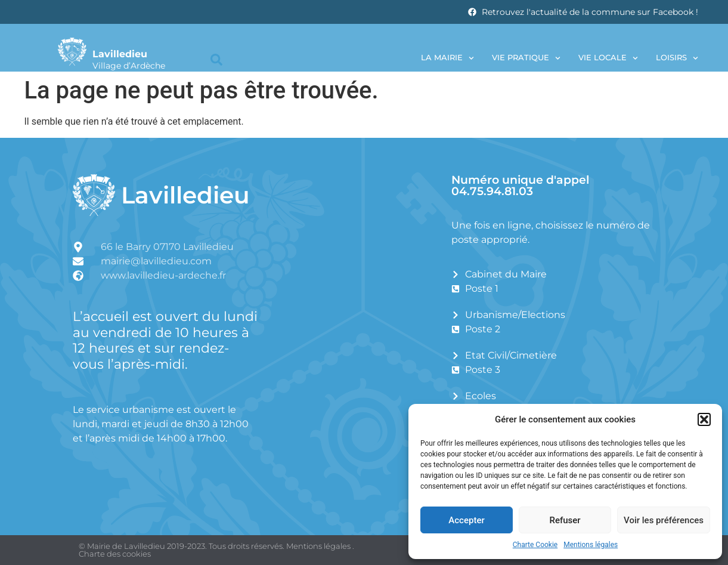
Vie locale (608, 58)
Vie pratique (526, 58)
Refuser (565, 520)
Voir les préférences (664, 520)
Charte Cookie (535, 545)
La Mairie (447, 58)
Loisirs (677, 58)
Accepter (466, 520)
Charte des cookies (115, 554)
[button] (704, 419)
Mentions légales (591, 545)
